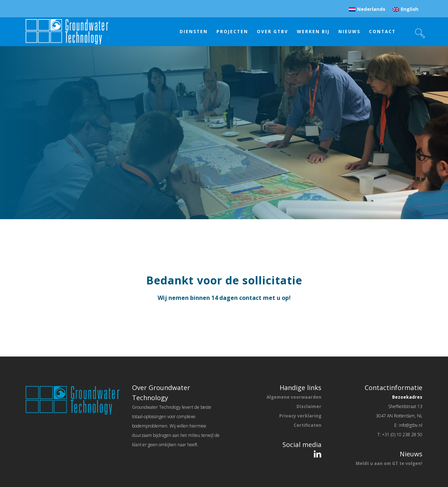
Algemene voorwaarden (294, 397)
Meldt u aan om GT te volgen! (389, 463)
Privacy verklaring (300, 416)
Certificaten (308, 425)
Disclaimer (309, 406)
